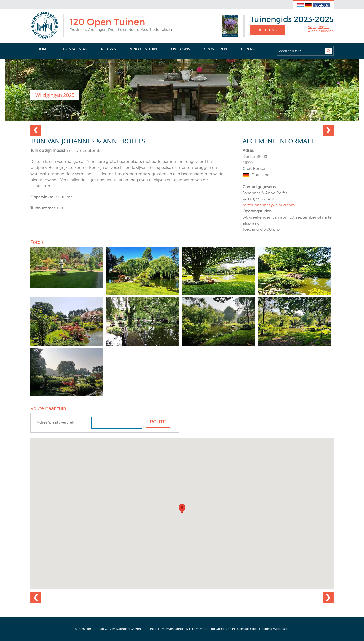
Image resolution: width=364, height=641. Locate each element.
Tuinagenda (75, 49)
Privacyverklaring (171, 629)
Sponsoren (216, 49)
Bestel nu (267, 30)
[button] (182, 509)
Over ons (181, 49)
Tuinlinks (150, 629)
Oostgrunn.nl (225, 629)
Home (43, 49)
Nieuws (108, 49)
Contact (250, 49)
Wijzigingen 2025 (55, 95)
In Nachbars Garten (126, 629)
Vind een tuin (143, 49)
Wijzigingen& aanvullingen (321, 29)
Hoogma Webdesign (274, 629)
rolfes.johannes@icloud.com (269, 205)
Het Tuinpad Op (98, 629)
